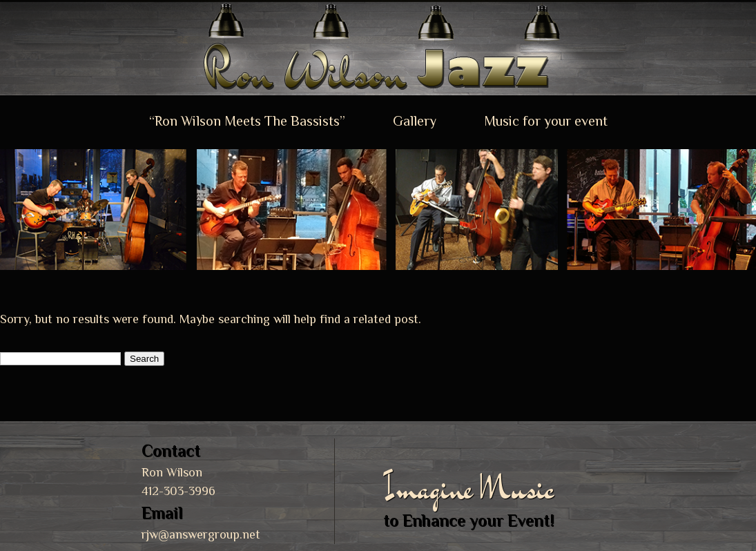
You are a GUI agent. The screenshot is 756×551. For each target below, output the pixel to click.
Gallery (415, 121)
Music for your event (546, 121)
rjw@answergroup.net (201, 534)
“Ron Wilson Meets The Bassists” (247, 121)
